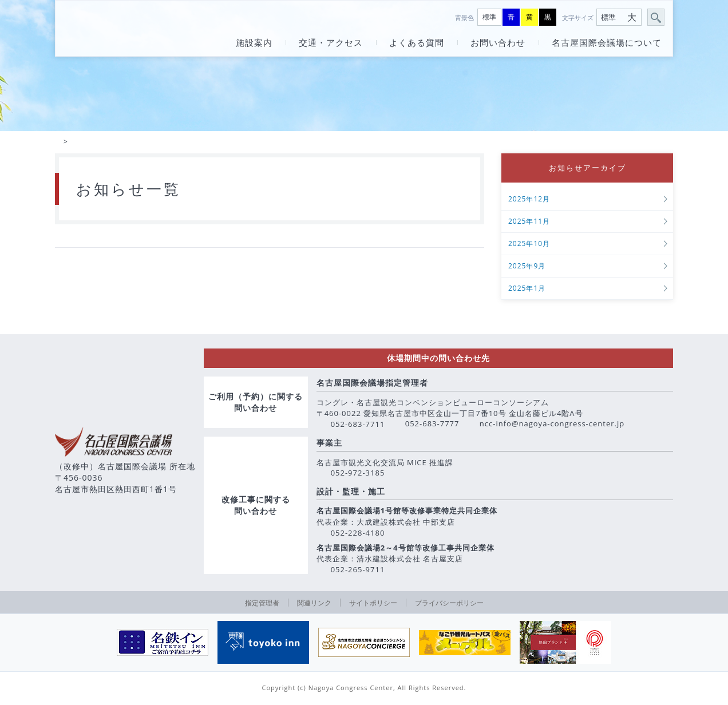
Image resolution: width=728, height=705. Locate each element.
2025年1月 (527, 290)
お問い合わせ (498, 43)
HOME (58, 142)
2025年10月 (529, 246)
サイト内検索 (656, 18)
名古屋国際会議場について (607, 43)
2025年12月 (529, 201)
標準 (489, 17)
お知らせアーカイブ (587, 169)
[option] (163, 644)
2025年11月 (529, 223)
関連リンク (314, 605)
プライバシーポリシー (449, 605)
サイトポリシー (373, 605)
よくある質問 (417, 43)
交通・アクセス (331, 43)
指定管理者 (262, 605)
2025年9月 (527, 268)
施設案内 (254, 43)
